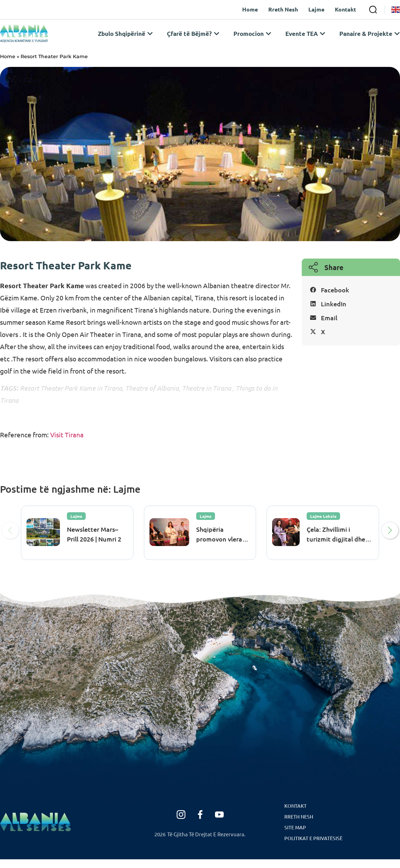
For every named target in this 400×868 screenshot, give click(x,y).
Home (8, 65)
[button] (351, 299)
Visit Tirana (66, 443)
